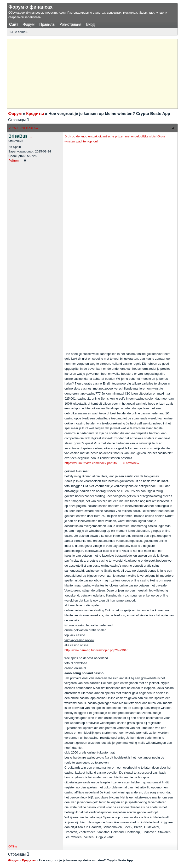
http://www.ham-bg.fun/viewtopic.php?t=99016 (96, 650)
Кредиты (35, 114)
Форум (29, 24)
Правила (47, 24)
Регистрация (70, 24)
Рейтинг (14, 160)
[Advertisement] (96, 73)
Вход (90, 24)
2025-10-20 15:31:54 (23, 128)
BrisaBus (18, 136)
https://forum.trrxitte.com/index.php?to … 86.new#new (102, 463)
